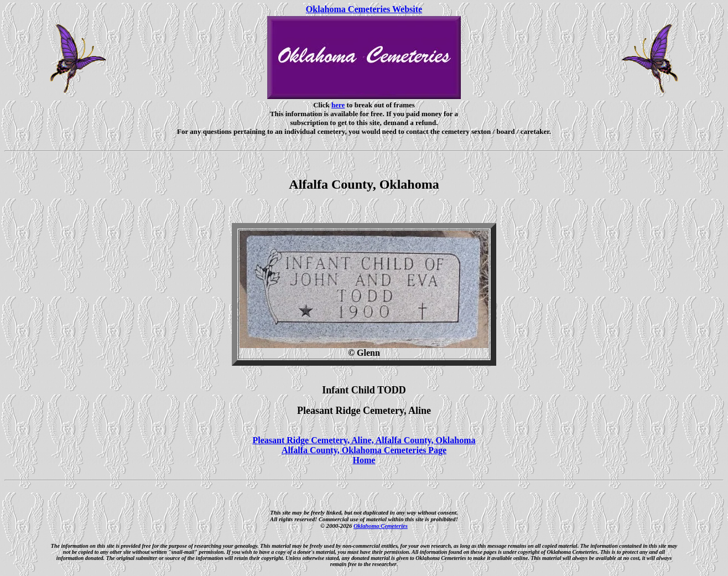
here (338, 105)
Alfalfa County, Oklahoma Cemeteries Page (364, 450)
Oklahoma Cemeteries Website (364, 9)
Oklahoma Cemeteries (381, 526)
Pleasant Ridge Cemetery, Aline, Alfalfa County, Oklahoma (364, 440)
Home (364, 460)
